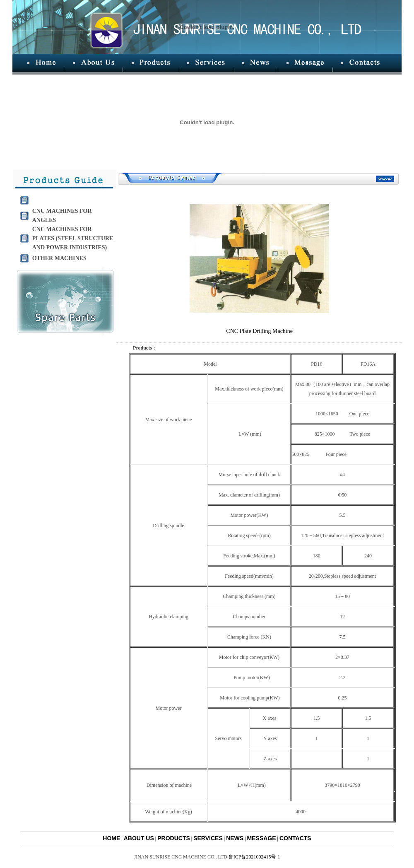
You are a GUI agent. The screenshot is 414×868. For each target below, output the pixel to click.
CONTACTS (295, 838)
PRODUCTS (174, 838)
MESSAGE (262, 838)
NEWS (235, 838)
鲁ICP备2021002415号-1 (254, 857)
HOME (111, 838)
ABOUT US (139, 838)
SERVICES (208, 838)
